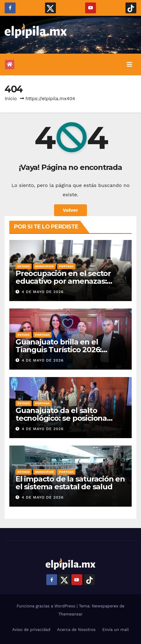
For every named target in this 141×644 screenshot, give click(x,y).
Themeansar (70, 614)
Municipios (44, 266)
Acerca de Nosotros (76, 630)
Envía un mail (116, 630)
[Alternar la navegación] (130, 64)
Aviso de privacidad (31, 630)
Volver (70, 210)
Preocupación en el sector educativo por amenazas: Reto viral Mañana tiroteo (63, 281)
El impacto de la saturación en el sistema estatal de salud (70, 483)
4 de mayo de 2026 (43, 292)
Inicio (11, 99)
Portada (66, 266)
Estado (24, 266)
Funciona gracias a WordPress (46, 606)
